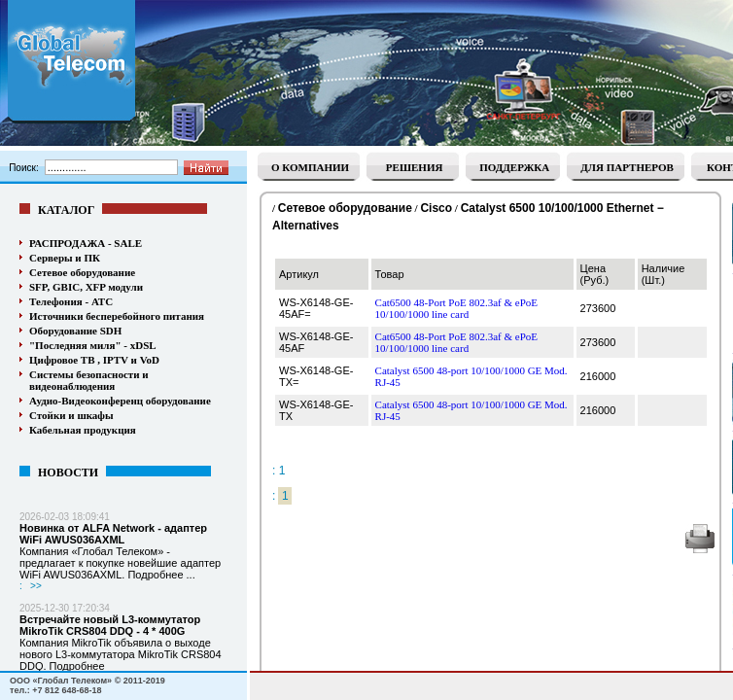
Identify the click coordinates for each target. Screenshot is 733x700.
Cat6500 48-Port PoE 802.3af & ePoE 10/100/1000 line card (456, 308)
